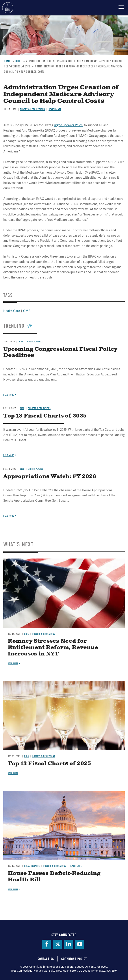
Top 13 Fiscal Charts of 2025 (49, 764)
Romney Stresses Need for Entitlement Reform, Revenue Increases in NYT (53, 648)
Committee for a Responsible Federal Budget (8, 8)
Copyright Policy (74, 959)
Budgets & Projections (44, 634)
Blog (26, 634)
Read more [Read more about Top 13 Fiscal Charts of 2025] (13, 773)
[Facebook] (47, 944)
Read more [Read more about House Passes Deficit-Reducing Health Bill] (13, 890)
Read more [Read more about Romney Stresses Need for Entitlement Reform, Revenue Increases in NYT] (13, 664)
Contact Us (46, 959)
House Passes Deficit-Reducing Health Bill (54, 877)
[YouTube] (80, 944)
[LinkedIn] (69, 944)
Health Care (76, 866)
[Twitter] (58, 944)
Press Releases (32, 866)
